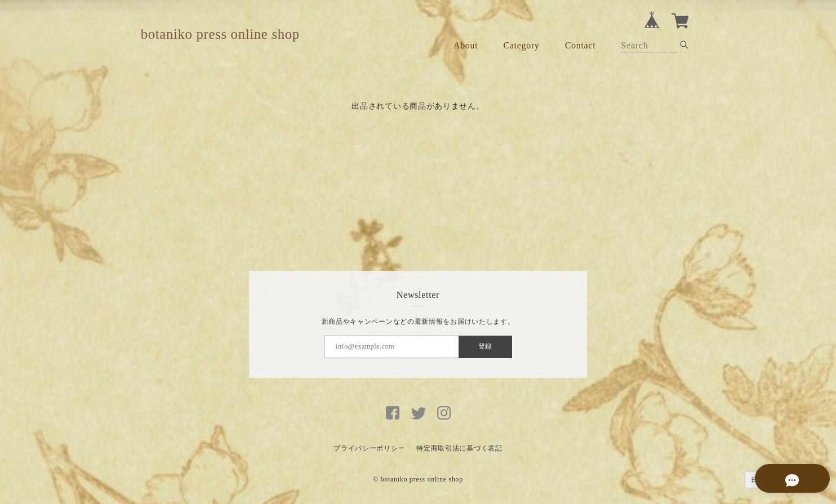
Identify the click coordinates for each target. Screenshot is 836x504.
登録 (485, 346)
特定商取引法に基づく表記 (459, 448)
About (466, 45)
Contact (581, 45)
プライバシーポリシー (369, 448)
